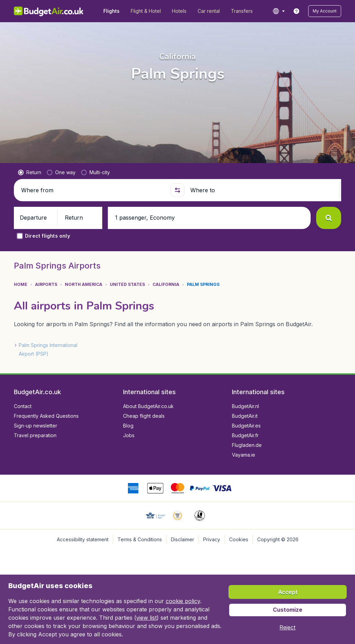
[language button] (279, 11)
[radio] (30, 172)
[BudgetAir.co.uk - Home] (49, 11)
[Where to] (262, 190)
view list (146, 618)
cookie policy (183, 601)
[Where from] (93, 190)
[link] (296, 11)
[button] (325, 11)
